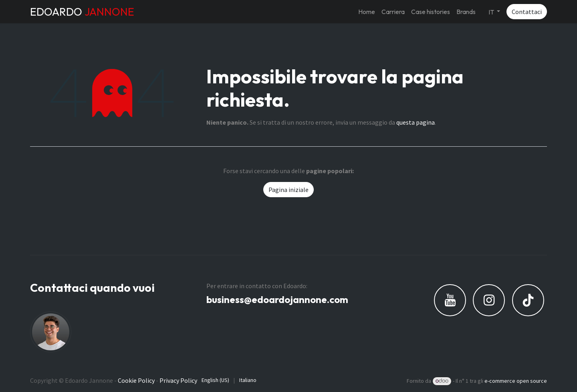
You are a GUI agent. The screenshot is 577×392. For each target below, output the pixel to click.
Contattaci (527, 12)
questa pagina (416, 122)
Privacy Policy (178, 380)
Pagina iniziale (288, 190)
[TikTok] (528, 300)
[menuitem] (367, 12)
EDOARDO (82, 12)
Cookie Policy (136, 380)
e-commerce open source (516, 381)
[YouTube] (450, 300)
